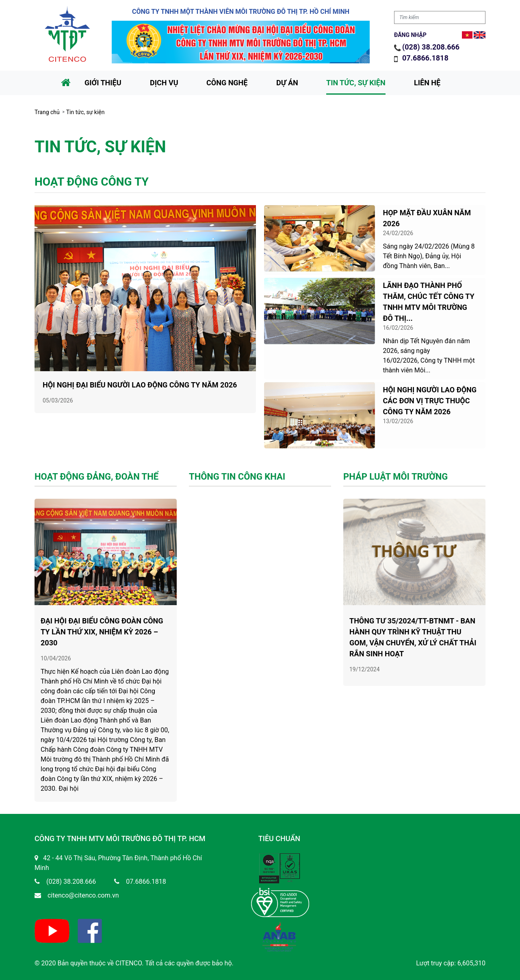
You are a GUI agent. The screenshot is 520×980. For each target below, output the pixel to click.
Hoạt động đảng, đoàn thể (96, 468)
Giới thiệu (103, 83)
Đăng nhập (410, 35)
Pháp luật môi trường (395, 468)
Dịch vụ (164, 83)
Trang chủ (47, 112)
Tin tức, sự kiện (356, 83)
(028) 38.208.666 (431, 47)
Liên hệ (427, 83)
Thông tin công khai (237, 468)
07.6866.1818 (426, 58)
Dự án (287, 83)
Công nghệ (227, 83)
